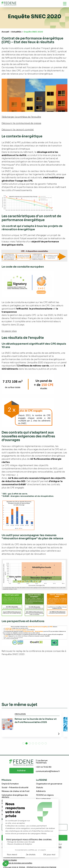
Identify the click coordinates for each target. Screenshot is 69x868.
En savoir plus (9, 331)
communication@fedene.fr (48, 771)
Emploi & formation (10, 784)
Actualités (16, 32)
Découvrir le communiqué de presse (21, 123)
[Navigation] (65, 4)
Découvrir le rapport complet (18, 130)
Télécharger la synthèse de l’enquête (21, 117)
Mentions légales (10, 860)
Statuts (40, 788)
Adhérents (41, 791)
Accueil (5, 32)
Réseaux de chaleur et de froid (15, 791)
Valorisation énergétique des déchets (15, 796)
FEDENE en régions (45, 795)
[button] (23, 743)
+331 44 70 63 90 (44, 767)
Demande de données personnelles (18, 863)
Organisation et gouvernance (49, 784)
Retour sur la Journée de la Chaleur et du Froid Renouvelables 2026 (36, 721)
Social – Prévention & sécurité (15, 788)
